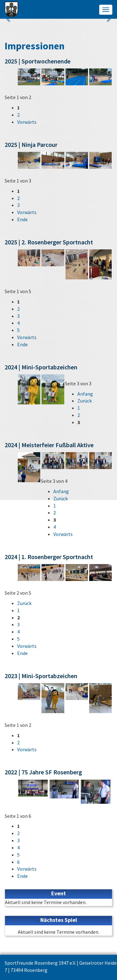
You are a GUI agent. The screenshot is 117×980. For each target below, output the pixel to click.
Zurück (85, 401)
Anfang (85, 394)
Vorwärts (27, 122)
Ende (22, 219)
